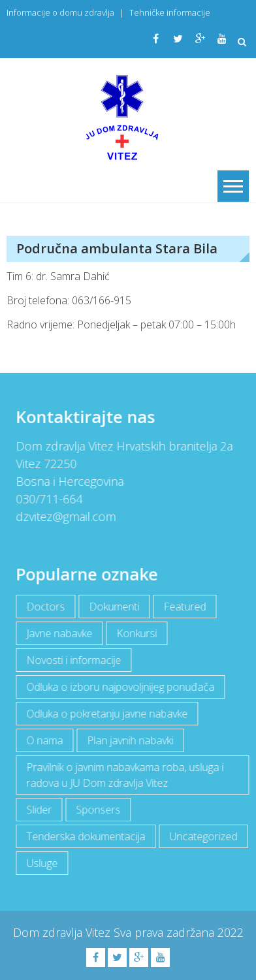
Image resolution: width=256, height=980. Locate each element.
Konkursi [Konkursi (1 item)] (136, 633)
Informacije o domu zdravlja (60, 12)
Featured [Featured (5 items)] (184, 607)
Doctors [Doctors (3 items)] (45, 607)
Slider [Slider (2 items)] (38, 810)
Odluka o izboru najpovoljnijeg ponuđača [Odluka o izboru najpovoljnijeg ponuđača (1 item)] (120, 687)
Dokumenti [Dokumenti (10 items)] (113, 607)
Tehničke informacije (170, 12)
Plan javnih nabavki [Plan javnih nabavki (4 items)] (129, 740)
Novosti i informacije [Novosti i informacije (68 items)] (73, 660)
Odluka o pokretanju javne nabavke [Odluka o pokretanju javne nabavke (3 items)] (106, 714)
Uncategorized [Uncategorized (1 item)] (202, 836)
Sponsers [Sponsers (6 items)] (97, 810)
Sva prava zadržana (166, 932)
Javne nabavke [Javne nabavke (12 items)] (58, 633)
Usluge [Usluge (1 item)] (41, 863)
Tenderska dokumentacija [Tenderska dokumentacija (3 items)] (85, 836)
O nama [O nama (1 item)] (44, 740)
